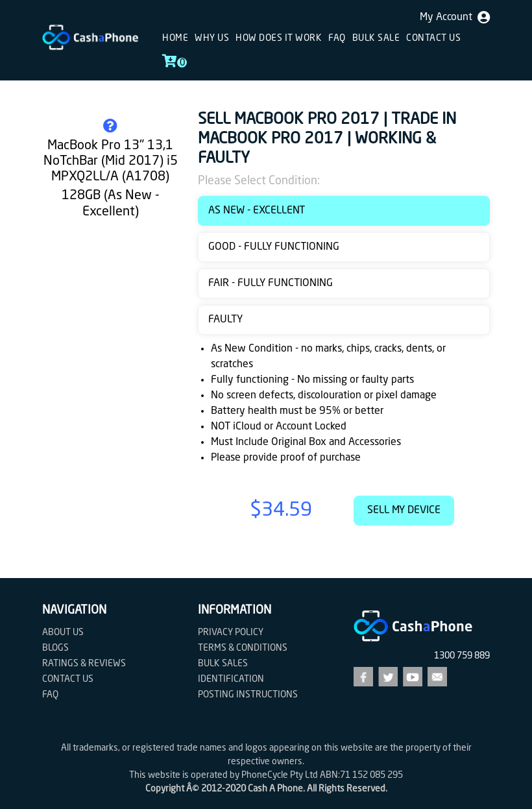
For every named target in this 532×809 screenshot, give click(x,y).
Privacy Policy (231, 633)
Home (175, 38)
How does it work (279, 38)
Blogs (55, 648)
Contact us (433, 38)
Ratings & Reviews (84, 664)
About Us (63, 633)
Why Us (212, 38)
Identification (231, 679)
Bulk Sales (223, 664)
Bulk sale (376, 38)
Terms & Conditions (243, 648)
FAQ (337, 38)
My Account (455, 18)
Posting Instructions (248, 695)
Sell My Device (404, 511)
